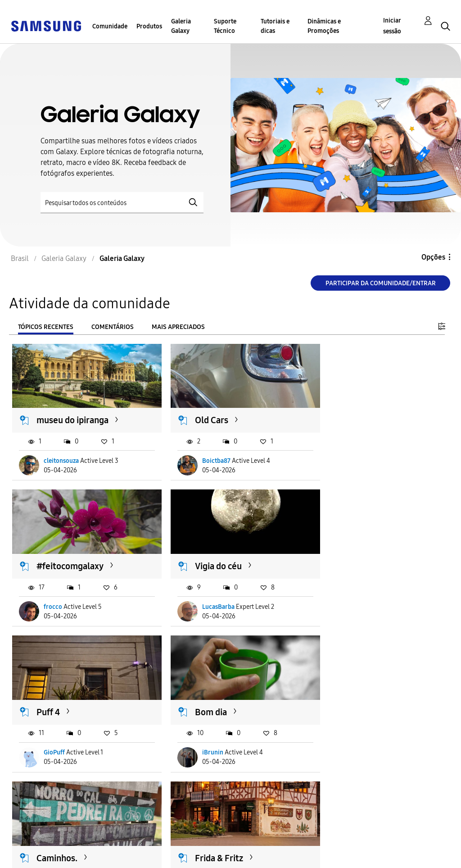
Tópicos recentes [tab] (46, 327)
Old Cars (202, 416)
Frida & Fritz (210, 699)
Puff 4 (197, 558)
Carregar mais (45, 795)
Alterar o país (245, 849)
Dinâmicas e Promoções (324, 26)
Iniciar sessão (392, 26)
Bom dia (350, 558)
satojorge (355, 740)
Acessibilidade (39, 843)
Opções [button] (433, 257)
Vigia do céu (60, 558)
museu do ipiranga (73, 416)
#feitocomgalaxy (368, 416)
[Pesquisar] (122, 203)
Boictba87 (207, 457)
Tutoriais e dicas (275, 26)
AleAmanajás (211, 740)
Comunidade (110, 26)
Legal (126, 857)
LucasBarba (60, 598)
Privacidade (34, 857)
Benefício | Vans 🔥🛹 (377, 699)
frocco (350, 457)
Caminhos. (57, 699)
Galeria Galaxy (181, 26)
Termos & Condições (151, 843)
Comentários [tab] (113, 327)
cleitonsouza (62, 457)
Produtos (149, 26)
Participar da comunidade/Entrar (381, 283)
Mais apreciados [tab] (178, 327)
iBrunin (352, 598)
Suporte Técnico (225, 26)
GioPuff (203, 598)
